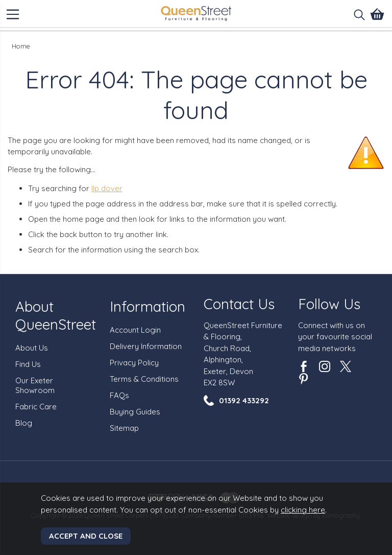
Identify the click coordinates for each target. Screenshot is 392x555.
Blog (24, 423)
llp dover (107, 188)
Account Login (135, 330)
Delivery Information (146, 346)
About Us (32, 348)
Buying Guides (135, 412)
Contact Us (239, 304)
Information (148, 306)
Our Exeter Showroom (35, 385)
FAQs (119, 395)
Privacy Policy (134, 363)
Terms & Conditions (144, 379)
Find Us (28, 364)
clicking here (303, 510)
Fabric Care (36, 407)
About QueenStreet (56, 315)
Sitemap (124, 428)
